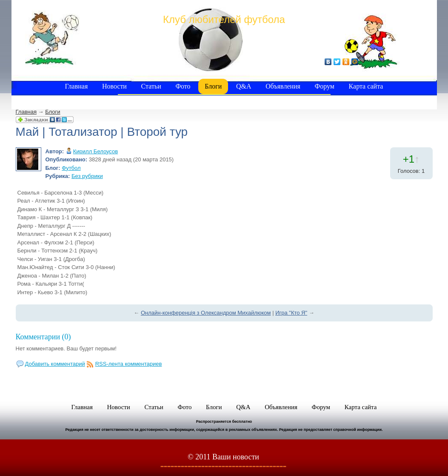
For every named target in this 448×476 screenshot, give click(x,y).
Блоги (53, 112)
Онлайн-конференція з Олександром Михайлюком (206, 313)
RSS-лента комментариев (129, 364)
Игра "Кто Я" (291, 313)
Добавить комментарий (55, 364)
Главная (26, 112)
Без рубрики (87, 176)
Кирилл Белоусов (96, 151)
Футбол (71, 168)
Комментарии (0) (43, 337)
